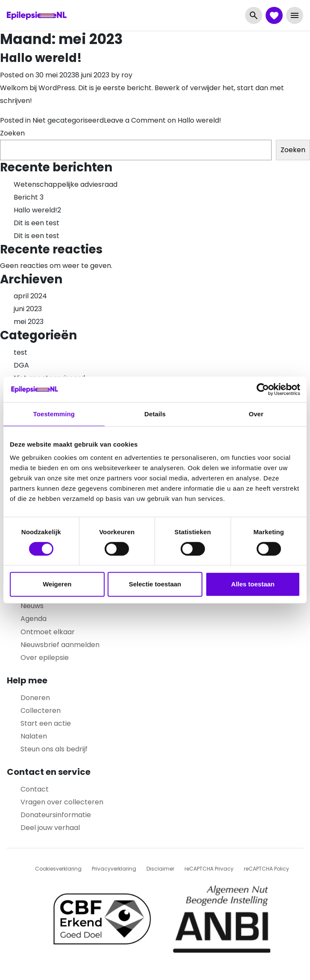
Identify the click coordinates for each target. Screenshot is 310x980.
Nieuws (32, 606)
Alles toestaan (253, 584)
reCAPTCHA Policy (266, 869)
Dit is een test (37, 223)
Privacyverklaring (114, 869)
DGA (21, 365)
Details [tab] (155, 414)
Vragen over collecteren (62, 802)
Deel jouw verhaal (50, 828)
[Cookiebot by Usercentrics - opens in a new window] (263, 389)
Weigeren (57, 584)
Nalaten (34, 736)
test (20, 352)
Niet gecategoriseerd (68, 120)
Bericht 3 (29, 197)
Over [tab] (256, 414)
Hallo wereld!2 (37, 210)
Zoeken (12, 133)
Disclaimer (160, 869)
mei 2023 (29, 322)
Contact (35, 789)
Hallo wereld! (41, 58)
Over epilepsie (45, 658)
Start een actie (46, 723)
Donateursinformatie (56, 815)
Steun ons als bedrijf (54, 749)
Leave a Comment (162, 120)
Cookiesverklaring (58, 869)
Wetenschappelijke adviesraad (66, 184)
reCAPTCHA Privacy (209, 869)
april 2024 (30, 296)
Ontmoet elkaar (48, 632)
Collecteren (41, 711)
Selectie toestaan (155, 584)
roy (127, 75)
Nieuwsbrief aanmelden (60, 645)
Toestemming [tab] (54, 414)
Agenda (34, 619)
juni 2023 (28, 309)
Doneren (35, 698)
